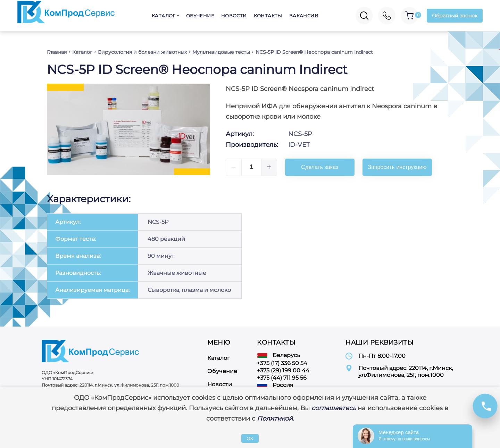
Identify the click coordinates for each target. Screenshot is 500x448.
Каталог (164, 16)
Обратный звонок (455, 16)
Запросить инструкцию (397, 167)
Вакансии (304, 16)
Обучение (200, 16)
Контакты (268, 16)
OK (250, 438)
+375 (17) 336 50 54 (282, 363)
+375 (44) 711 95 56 (282, 378)
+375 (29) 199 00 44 (283, 370)
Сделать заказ (320, 167)
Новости (234, 16)
